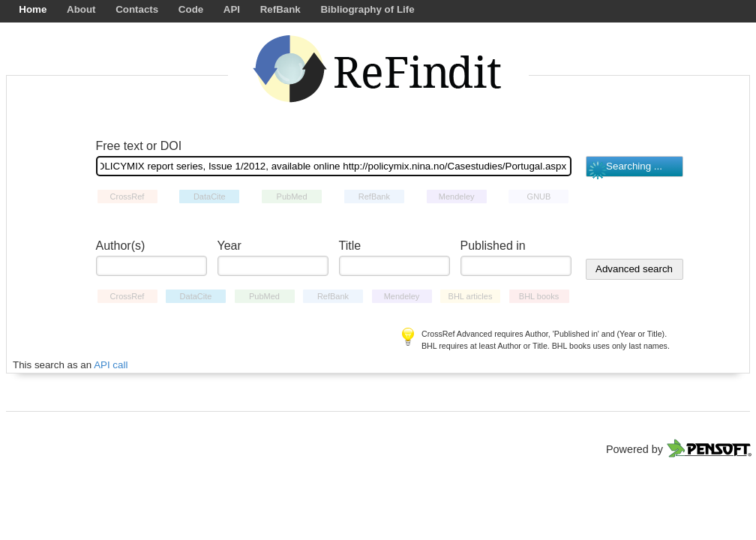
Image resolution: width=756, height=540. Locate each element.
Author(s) (121, 246)
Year (229, 246)
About (81, 9)
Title (350, 246)
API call (111, 365)
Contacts (137, 9)
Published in (493, 246)
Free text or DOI (139, 146)
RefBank (280, 9)
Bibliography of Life (367, 9)
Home (33, 9)
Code (191, 9)
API (232, 9)
